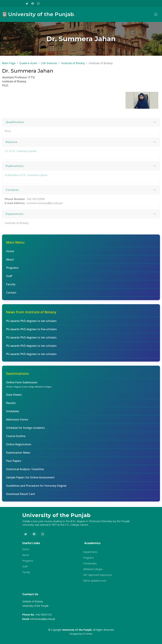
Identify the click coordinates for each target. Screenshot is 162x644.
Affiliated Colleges (93, 569)
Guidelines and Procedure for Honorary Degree (36, 488)
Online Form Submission (29, 386)
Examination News (18, 455)
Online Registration (19, 446)
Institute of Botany (73, 65)
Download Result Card (20, 496)
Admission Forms (17, 422)
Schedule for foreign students (25, 430)
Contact (11, 295)
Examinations (17, 376)
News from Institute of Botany (31, 314)
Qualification (15, 132)
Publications (15, 176)
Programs (12, 270)
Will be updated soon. (95, 581)
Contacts (12, 200)
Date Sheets (14, 397)
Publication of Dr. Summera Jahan (26, 185)
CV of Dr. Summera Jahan (21, 161)
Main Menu (15, 245)
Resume (11, 152)
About (10, 262)
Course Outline (16, 438)
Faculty (11, 286)
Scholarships (90, 563)
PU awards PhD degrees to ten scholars (31, 323)
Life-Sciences (49, 65)
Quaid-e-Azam (28, 65)
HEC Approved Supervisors (98, 575)
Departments (90, 552)
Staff (9, 278)
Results (11, 405)
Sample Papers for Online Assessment (30, 480)
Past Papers (14, 463)
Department (14, 224)
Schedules (13, 413)
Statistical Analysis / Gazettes (25, 471)
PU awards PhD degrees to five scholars (31, 331)
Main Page (9, 65)
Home (10, 253)
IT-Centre (88, 634)
